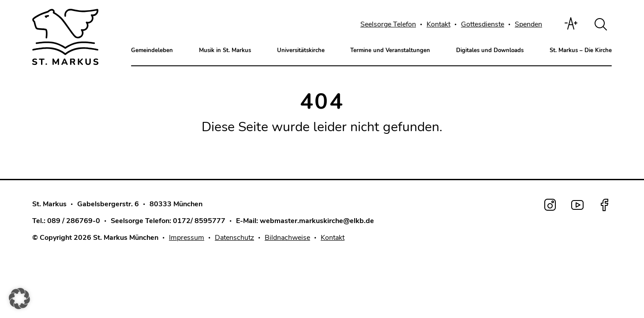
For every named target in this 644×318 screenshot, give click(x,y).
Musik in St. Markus (225, 50)
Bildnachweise (287, 236)
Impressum (187, 236)
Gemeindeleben (152, 50)
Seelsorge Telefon (388, 24)
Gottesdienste (483, 24)
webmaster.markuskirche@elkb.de (317, 220)
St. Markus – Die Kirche (581, 50)
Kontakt (438, 24)
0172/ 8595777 (199, 220)
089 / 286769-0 (74, 220)
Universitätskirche (301, 50)
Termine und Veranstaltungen (390, 50)
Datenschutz (234, 236)
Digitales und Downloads (490, 50)
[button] (19, 299)
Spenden (528, 24)
